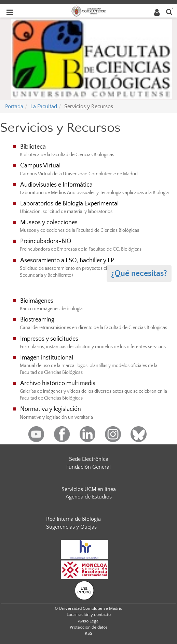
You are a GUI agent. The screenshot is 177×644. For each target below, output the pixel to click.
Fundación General (88, 467)
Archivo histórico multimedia (58, 383)
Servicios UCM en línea (89, 489)
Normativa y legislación (51, 409)
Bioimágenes (37, 301)
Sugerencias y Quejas (71, 527)
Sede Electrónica (89, 459)
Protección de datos (89, 627)
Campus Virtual (40, 166)
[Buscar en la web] (169, 11)
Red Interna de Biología (73, 519)
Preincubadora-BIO (46, 241)
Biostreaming (37, 320)
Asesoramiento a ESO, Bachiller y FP (67, 261)
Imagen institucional (47, 358)
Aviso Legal (89, 621)
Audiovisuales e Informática (56, 185)
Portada (14, 106)
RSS (88, 633)
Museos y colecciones (49, 223)
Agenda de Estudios (89, 497)
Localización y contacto (89, 615)
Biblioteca (33, 147)
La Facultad (44, 106)
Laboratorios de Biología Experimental (69, 204)
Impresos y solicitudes (49, 339)
